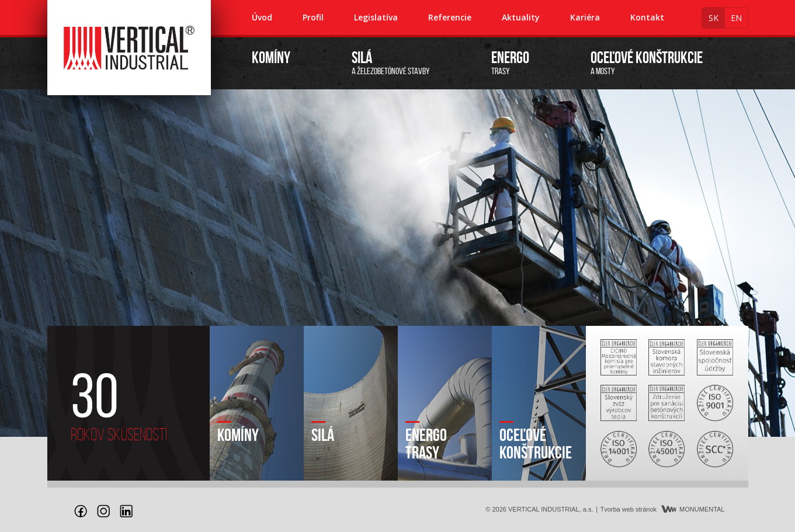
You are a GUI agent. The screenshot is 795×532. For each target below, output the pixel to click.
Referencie (450, 17)
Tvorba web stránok (628, 509)
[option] (397, 263)
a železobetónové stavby (391, 63)
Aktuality (521, 17)
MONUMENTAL (693, 509)
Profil (313, 17)
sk (714, 18)
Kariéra (585, 17)
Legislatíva (376, 17)
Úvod (262, 17)
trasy (510, 63)
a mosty (647, 63)
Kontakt (647, 17)
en (736, 18)
